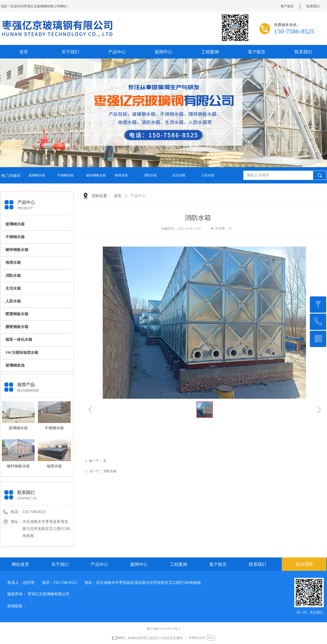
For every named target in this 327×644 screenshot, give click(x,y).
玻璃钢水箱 (37, 175)
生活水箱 (179, 175)
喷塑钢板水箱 (17, 314)
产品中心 (138, 196)
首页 (118, 196)
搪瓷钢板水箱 (17, 327)
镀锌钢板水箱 (96, 175)
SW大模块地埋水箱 (22, 353)
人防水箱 (208, 175)
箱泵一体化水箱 (19, 340)
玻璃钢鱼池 (15, 365)
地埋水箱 (121, 175)
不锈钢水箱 (65, 175)
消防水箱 (150, 175)
